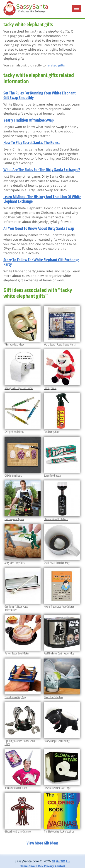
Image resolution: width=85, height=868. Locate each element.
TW (63, 861)
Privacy (49, 866)
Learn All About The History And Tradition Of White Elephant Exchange (42, 199)
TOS (40, 866)
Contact (60, 866)
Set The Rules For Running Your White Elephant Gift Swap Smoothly (40, 95)
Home (24, 866)
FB (53, 861)
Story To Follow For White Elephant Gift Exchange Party (41, 262)
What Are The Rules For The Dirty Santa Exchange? (42, 169)
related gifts (56, 65)
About (33, 866)
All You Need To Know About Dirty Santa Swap (39, 228)
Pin (68, 861)
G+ (58, 861)
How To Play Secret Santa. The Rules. (32, 142)
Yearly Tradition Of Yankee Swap (29, 120)
